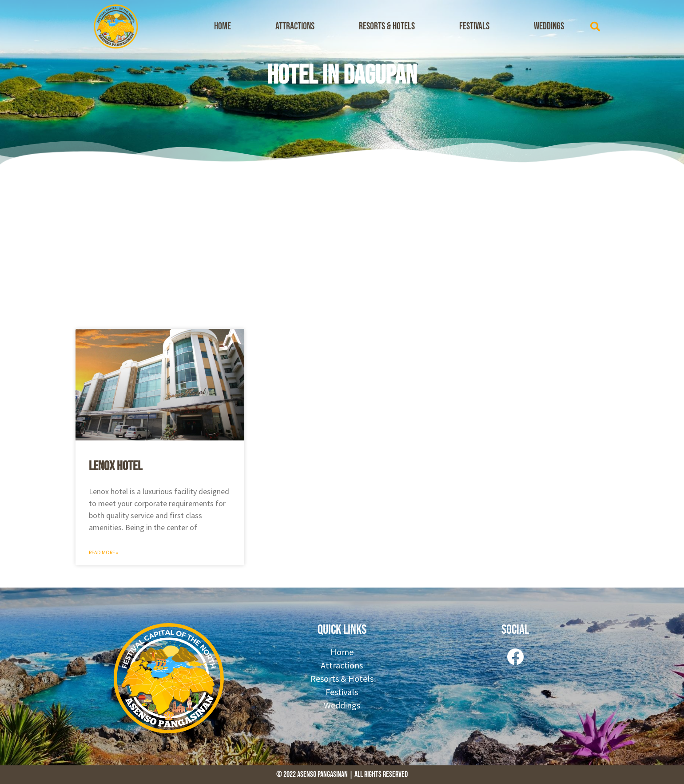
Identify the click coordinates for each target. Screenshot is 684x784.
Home (223, 26)
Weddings (549, 26)
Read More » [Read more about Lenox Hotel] (104, 552)
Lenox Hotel (115, 466)
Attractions (295, 26)
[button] (595, 27)
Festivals (474, 26)
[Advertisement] (342, 244)
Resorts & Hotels (387, 26)
